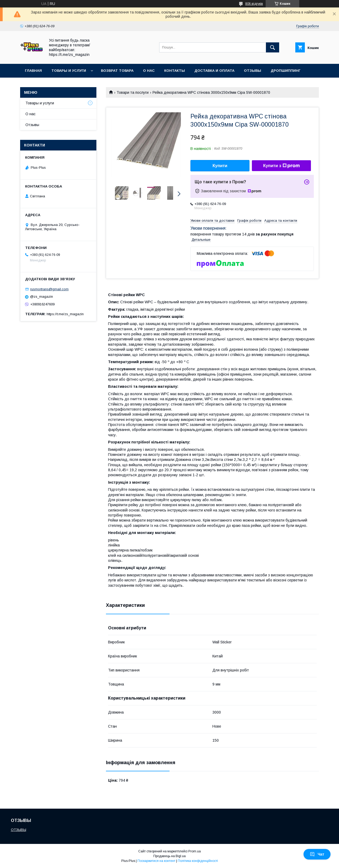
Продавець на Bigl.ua (169, 856)
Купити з (281, 166)
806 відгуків (254, 4)
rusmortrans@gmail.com (49, 289)
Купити (220, 166)
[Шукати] (273, 47)
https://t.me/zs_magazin (65, 314)
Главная (33, 71)
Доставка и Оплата (214, 71)
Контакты (175, 71)
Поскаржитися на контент (156, 861)
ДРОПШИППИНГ (286, 71)
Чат (317, 854)
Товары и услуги (69, 71)
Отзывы (253, 71)
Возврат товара (117, 71)
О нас (149, 71)
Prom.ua (195, 851)
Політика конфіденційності (198, 861)
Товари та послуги (133, 92)
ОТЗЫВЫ (19, 830)
